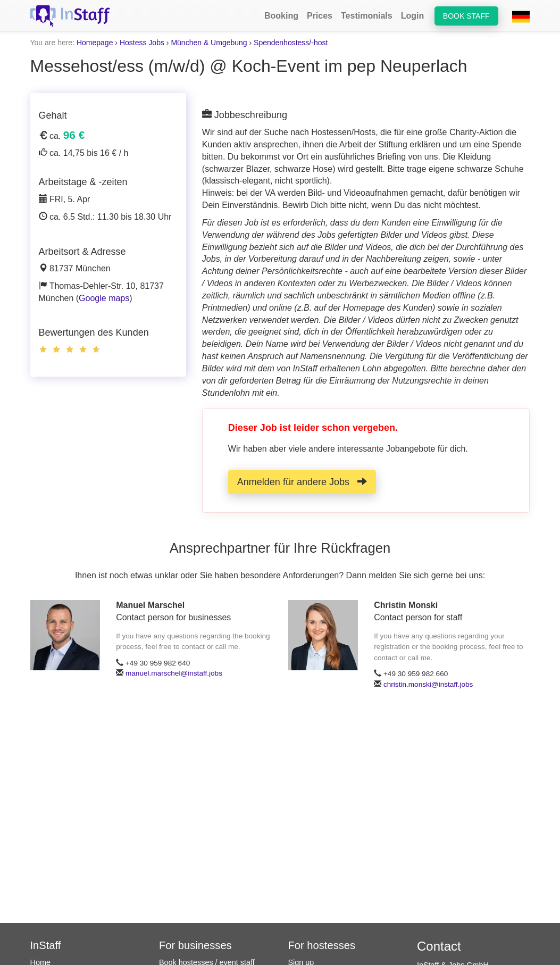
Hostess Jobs (142, 43)
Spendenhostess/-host (291, 43)
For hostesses (322, 945)
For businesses (195, 945)
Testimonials (367, 16)
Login (413, 16)
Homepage (95, 43)
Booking (281, 16)
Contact (439, 946)
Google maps (104, 298)
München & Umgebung (209, 43)
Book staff (466, 16)
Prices (320, 16)
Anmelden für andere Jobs (302, 482)
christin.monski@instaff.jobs (428, 684)
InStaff (46, 945)
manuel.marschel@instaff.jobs (174, 673)
